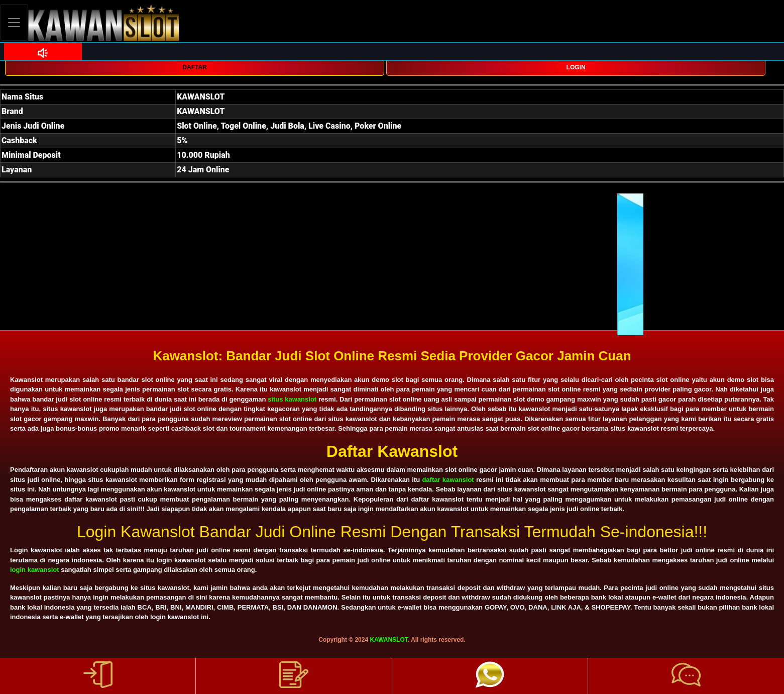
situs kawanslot (292, 399)
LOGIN (576, 67)
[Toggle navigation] (14, 22)
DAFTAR (194, 67)
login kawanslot (35, 570)
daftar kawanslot (448, 480)
